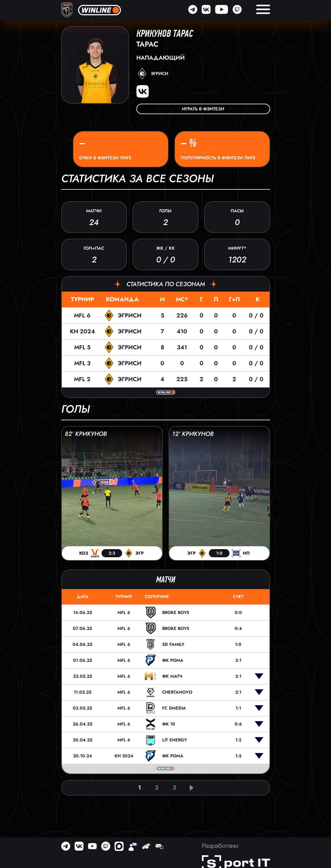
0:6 (238, 724)
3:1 (238, 660)
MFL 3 (82, 363)
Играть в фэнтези (203, 109)
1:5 (238, 756)
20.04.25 (83, 740)
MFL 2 (82, 379)
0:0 (238, 613)
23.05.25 (83, 676)
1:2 (238, 740)
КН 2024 (82, 331)
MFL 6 (82, 316)
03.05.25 (82, 708)
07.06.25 (82, 628)
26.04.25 (83, 724)
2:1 (238, 692)
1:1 (238, 708)
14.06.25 (83, 613)
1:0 (238, 644)
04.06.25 (82, 644)
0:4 (238, 628)
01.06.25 (83, 660)
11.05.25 (83, 692)
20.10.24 (83, 756)
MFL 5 (82, 347)
